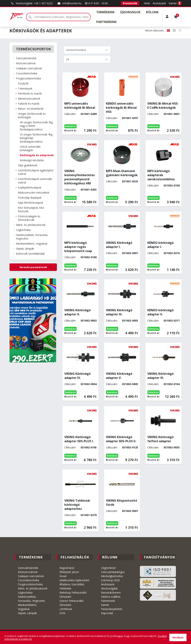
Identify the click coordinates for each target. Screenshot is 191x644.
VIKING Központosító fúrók (122, 503)
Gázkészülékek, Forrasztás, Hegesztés (31, 599)
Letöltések (66, 609)
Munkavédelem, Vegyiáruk (28, 607)
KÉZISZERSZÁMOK (26, 63)
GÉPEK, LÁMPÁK (25, 249)
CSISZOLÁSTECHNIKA (27, 73)
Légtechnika (25, 593)
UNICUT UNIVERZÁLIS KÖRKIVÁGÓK (30, 148)
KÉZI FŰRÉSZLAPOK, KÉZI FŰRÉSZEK (31, 209)
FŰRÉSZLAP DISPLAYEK (30, 198)
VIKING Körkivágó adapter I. (119, 245)
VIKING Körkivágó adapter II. (78, 312)
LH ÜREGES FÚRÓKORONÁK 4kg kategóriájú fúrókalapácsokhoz (36, 138)
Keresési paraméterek (33, 267)
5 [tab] (39, 361)
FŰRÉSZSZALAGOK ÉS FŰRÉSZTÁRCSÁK (29, 218)
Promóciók (130, 3)
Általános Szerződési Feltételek (72, 586)
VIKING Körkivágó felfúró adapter (161, 439)
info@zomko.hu (69, 3)
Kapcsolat (107, 613)
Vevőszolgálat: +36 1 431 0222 (31, 3)
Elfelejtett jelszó (69, 572)
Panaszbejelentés (112, 609)
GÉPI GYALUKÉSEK (28, 165)
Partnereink (106, 22)
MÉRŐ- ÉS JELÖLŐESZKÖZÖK (31, 225)
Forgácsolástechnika (30, 584)
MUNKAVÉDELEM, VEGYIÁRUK (32, 244)
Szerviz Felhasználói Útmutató (72, 603)
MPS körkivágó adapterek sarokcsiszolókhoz (161, 175)
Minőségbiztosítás (112, 576)
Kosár (63, 576)
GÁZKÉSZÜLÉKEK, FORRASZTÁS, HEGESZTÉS (32, 237)
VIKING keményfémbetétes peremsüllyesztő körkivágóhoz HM (80, 177)
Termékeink (105, 12)
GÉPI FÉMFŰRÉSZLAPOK (30, 203)
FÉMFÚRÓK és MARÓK (30, 94)
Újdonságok (130, 12)
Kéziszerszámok (28, 572)
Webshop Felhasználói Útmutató (73, 595)
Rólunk (152, 12)
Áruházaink (159, 3)
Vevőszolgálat (109, 588)
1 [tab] (27, 361)
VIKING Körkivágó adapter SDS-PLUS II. (121, 439)
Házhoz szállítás (111, 597)
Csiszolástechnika (29, 580)
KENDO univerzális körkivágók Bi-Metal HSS (121, 108)
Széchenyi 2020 (110, 580)
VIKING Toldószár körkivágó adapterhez (77, 505)
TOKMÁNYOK (25, 88)
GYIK (62, 613)
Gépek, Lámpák (27, 613)
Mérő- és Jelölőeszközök (33, 588)
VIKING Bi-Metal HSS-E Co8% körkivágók (163, 106)
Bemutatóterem (111, 593)
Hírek (147, 3)
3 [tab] (33, 361)
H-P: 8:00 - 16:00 (96, 3)
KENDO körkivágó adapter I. (161, 245)
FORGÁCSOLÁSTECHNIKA (28, 78)
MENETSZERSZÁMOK (29, 99)
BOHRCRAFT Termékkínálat (30, 254)
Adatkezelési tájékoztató (74, 580)
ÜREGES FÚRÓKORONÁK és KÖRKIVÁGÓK (32, 115)
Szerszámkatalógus (113, 572)
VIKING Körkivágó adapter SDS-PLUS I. (79, 439)
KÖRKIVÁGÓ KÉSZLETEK (32, 160)
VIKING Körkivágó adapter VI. (161, 376)
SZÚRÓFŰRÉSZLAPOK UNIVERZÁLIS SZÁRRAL (35, 181)
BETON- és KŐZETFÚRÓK (31, 109)
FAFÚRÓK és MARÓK (29, 104)
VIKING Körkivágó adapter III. (119, 312)
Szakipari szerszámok (31, 576)
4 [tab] (36, 361)
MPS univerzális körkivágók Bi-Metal (80, 106)
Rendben (178, 637)
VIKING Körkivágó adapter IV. (78, 376)
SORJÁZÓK (23, 83)
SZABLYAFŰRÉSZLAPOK (30, 187)
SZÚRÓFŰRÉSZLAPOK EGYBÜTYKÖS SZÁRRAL (36, 172)
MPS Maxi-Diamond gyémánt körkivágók (122, 173)
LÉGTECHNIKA (23, 230)
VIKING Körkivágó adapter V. (119, 376)
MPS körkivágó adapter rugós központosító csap (78, 247)
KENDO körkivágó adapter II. (161, 312)
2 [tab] (30, 361)
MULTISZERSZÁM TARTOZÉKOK (34, 193)
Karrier (173, 3)
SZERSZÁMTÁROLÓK (26, 58)
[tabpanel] (33, 320)
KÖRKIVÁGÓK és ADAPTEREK (37, 155)
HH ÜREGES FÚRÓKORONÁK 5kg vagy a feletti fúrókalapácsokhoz (36, 126)
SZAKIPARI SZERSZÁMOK (29, 68)
